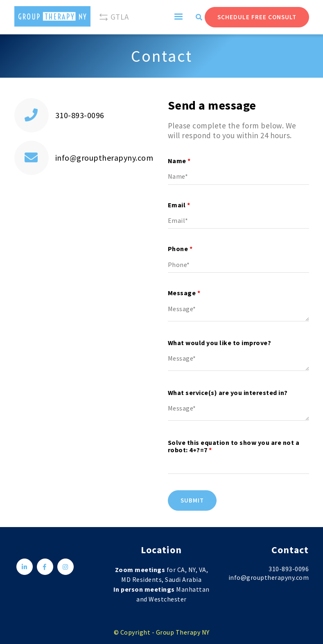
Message (184, 293)
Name (179, 161)
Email (179, 205)
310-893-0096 (80, 115)
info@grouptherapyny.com (104, 158)
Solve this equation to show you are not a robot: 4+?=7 (234, 446)
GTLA (114, 17)
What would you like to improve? (220, 343)
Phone (180, 249)
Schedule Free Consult (257, 17)
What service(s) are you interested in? (228, 393)
